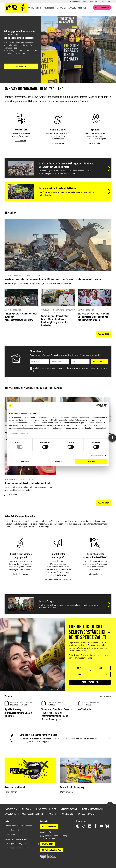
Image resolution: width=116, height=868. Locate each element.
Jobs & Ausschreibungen (32, 814)
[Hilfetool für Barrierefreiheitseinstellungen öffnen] (112, 438)
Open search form (109, 1)
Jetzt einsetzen (11, 495)
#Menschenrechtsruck (15, 787)
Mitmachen (62, 8)
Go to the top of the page (110, 804)
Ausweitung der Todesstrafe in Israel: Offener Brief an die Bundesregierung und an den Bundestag (55, 321)
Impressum (27, 809)
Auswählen (58, 462)
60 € (100, 668)
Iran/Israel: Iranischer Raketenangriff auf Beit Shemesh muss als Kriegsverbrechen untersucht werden (53, 279)
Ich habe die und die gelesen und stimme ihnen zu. (70, 370)
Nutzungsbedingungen (79, 368)
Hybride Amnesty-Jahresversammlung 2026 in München (18, 713)
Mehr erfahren (11, 792)
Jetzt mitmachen (58, 143)
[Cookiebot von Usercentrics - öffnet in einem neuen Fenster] (97, 405)
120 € (79, 674)
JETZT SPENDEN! (48, 827)
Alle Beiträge (104, 334)
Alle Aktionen (104, 503)
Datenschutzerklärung (18, 434)
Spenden (82, 8)
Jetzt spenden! (101, 7)
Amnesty (72, 8)
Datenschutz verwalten (93, 809)
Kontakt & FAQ (11, 809)
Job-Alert (52, 814)
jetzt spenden (88, 682)
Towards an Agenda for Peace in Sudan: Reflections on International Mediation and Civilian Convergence (57, 714)
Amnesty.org (10, 814)
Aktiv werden (21, 141)
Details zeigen (97, 455)
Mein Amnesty (76, 1)
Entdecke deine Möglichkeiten (58, 579)
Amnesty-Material (69, 809)
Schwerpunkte (35, 8)
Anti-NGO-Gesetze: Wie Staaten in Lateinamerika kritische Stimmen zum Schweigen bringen (93, 317)
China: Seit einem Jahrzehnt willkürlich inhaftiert (27, 483)
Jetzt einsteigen (95, 574)
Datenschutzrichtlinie (53, 368)
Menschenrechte (101, 524)
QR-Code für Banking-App (51, 850)
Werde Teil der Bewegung (72, 787)
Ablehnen (25, 462)
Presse (85, 1)
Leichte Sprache (94, 1)
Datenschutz (67, 814)
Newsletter (42, 809)
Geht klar (91, 462)
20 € (79, 668)
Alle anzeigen (106, 696)
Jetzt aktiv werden (21, 574)
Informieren (49, 8)
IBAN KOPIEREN (48, 844)
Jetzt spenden (95, 143)
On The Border (85, 709)
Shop (103, 1)
